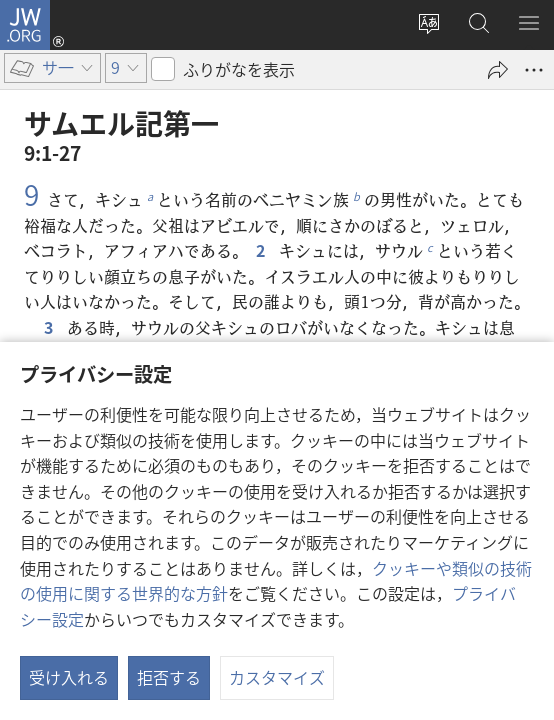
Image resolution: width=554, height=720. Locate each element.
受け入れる (69, 677)
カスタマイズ (277, 677)
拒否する (169, 677)
